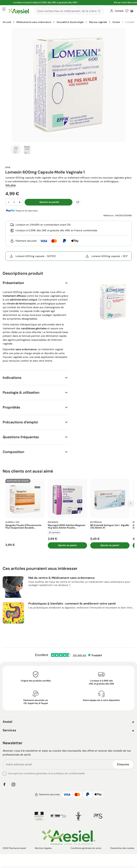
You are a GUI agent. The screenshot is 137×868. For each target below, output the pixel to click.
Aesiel (7, 722)
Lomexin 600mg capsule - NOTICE (33, 256)
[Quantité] (14, 202)
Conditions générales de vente (86, 848)
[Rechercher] (69, 11)
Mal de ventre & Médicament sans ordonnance (62, 578)
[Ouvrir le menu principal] (4, 9)
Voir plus (11, 185)
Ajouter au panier (67, 545)
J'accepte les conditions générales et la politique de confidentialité (46, 773)
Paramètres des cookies (122, 848)
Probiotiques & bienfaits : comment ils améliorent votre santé (72, 604)
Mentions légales (43, 848)
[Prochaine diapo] (131, 504)
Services (9, 730)
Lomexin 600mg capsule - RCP (106, 256)
